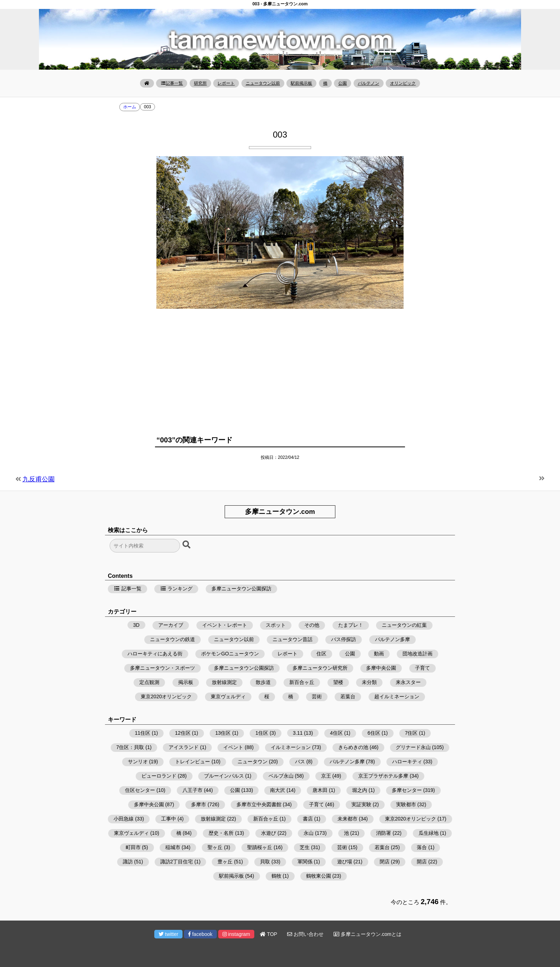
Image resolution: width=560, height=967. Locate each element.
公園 (342, 83)
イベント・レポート (225, 625)
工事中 (169, 819)
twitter (168, 934)
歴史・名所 (221, 833)
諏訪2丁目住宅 (177, 862)
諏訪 (128, 862)
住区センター (140, 790)
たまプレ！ (351, 625)
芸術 (317, 696)
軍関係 (305, 862)
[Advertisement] (280, 370)
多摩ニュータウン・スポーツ (162, 668)
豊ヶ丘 (225, 862)
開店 (422, 862)
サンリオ (138, 762)
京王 (326, 776)
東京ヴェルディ (228, 696)
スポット (276, 625)
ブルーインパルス (224, 776)
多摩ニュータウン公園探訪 (241, 589)
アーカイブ (171, 625)
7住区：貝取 (130, 747)
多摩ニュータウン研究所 (320, 668)
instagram (236, 934)
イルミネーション (291, 747)
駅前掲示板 (301, 83)
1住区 (262, 733)
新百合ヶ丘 (302, 682)
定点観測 (149, 682)
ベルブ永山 (281, 776)
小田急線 (124, 819)
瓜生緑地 (429, 833)
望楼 (338, 682)
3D (136, 625)
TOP (269, 934)
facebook (200, 934)
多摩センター (407, 790)
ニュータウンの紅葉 (404, 625)
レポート (226, 83)
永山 (309, 833)
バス (300, 762)
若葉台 (348, 696)
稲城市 (173, 847)
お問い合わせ (305, 934)
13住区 (223, 733)
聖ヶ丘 (215, 847)
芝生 (305, 847)
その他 (312, 625)
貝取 (265, 862)
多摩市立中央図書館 (259, 804)
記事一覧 (172, 83)
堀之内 (360, 790)
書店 (308, 819)
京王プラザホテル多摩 (383, 776)
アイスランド (184, 747)
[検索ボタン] (187, 545)
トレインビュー (192, 762)
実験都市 (406, 804)
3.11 (298, 733)
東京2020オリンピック (166, 696)
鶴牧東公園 (319, 876)
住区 (321, 654)
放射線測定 (224, 682)
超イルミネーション (397, 696)
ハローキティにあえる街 (155, 654)
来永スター (408, 682)
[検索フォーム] (145, 546)
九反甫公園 (39, 479)
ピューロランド (159, 776)
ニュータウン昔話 (292, 639)
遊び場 (345, 862)
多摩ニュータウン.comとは (367, 934)
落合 (422, 847)
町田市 (133, 847)
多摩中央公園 (381, 668)
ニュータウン (252, 762)
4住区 (336, 733)
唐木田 (320, 790)
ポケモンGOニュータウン (230, 654)
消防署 (384, 833)
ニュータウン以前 (263, 83)
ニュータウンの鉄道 (172, 639)
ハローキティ (407, 762)
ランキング (176, 589)
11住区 (143, 733)
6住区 (374, 733)
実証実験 (361, 804)
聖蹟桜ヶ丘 (260, 847)
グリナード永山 (413, 747)
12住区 (183, 733)
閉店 (385, 862)
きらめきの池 (353, 747)
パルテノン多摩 (392, 639)
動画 (379, 654)
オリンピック (403, 83)
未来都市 (347, 819)
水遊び (269, 833)
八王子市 (192, 790)
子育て (422, 668)
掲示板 (186, 682)
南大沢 (277, 790)
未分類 (369, 682)
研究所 (200, 83)
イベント (233, 747)
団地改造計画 (417, 654)
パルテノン (369, 83)
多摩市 (199, 804)
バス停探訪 (344, 639)
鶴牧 (276, 876)
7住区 (411, 733)
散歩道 (263, 682)
